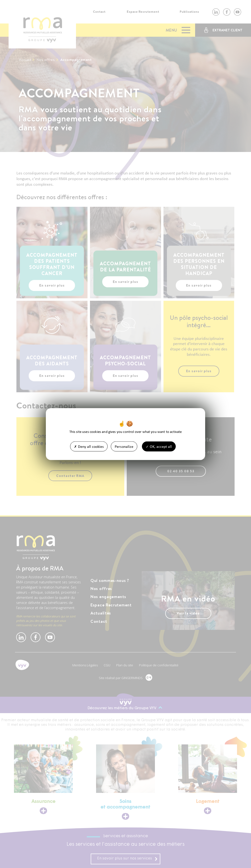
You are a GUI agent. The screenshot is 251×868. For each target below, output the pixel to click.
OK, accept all (159, 446)
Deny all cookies (89, 446)
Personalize (124, 446)
